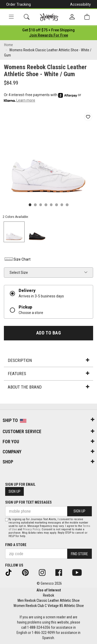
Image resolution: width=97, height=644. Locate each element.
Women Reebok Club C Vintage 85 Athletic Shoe (49, 606)
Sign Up (14, 491)
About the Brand (48, 387)
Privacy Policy (31, 529)
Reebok (48, 595)
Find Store (79, 554)
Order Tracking (18, 4)
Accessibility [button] (80, 4)
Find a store (16, 545)
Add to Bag (48, 333)
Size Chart (17, 259)
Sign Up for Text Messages (28, 502)
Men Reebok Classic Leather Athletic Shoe (49, 600)
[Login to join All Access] (48, 30)
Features (48, 374)
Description (48, 360)
